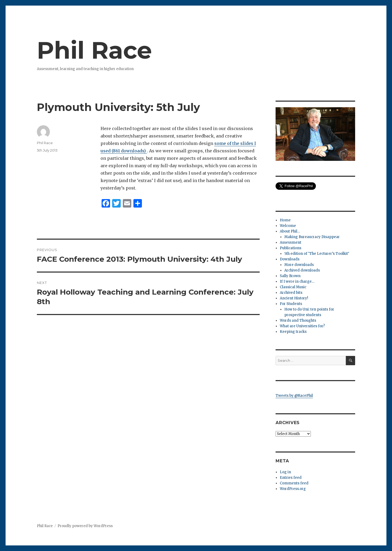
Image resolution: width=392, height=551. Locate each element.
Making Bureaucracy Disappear (312, 237)
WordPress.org (293, 489)
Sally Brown (290, 276)
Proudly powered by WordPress (85, 526)
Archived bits (291, 293)
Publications (291, 248)
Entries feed (291, 478)
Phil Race (94, 50)
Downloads (290, 259)
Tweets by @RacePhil (294, 396)
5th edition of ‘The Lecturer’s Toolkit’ (317, 254)
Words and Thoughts (298, 320)
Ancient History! (294, 298)
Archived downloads (302, 270)
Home (285, 220)
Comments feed (294, 483)
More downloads (299, 265)
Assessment (291, 242)
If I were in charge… (297, 281)
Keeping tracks (293, 332)
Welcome (288, 226)
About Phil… (290, 231)
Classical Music (293, 287)
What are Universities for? (302, 326)
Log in (285, 472)
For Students (291, 304)
